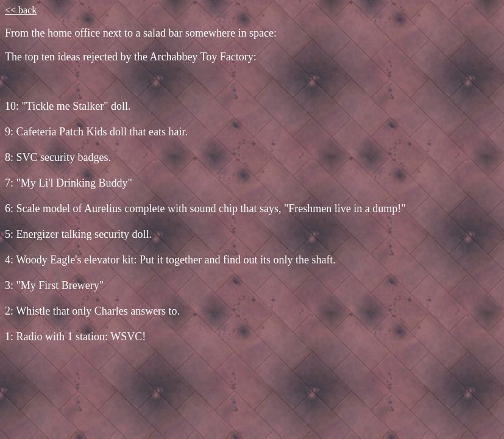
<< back (21, 10)
